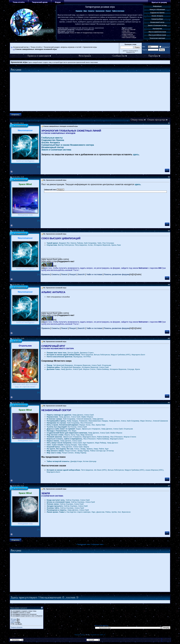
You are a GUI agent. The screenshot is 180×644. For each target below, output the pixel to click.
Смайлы (14, 621)
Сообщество (120, 56)
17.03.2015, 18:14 (18, 123)
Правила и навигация (39, 56)
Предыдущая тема (83, 544)
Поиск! (108, 11)
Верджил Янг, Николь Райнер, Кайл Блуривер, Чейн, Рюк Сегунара (80, 243)
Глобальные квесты (52, 138)
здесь (136, 154)
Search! (81, 274)
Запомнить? (165, 47)
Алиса (72, 33)
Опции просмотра (156, 120)
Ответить (16, 115)
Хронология (100, 11)
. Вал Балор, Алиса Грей (67, 427)
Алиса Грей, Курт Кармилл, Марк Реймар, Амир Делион (82, 443)
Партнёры (154, 56)
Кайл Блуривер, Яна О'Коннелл (70, 423)
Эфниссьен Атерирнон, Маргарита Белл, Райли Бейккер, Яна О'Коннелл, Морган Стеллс (91, 437)
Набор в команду (129, 36)
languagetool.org (130, 52)
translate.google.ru (133, 51)
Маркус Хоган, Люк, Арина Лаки (76, 425)
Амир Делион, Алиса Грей (64, 441)
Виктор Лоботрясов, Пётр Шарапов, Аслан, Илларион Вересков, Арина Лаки (84, 245)
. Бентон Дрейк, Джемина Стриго (70, 353)
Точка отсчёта (36, 47)
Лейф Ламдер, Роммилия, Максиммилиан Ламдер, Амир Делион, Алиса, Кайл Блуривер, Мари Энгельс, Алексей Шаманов (107, 421)
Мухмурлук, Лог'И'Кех (69, 357)
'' (167, 170)
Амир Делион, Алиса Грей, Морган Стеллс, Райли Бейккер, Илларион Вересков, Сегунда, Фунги (93, 369)
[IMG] (13, 622)
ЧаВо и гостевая (118, 11)
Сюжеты (91, 11)
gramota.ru (126, 51)
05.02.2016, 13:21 (18, 403)
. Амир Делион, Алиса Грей (70, 415)
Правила (79, 11)
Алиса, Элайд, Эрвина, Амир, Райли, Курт (78, 449)
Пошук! (73, 274)
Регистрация (85, 56)
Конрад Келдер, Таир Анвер (67, 445)
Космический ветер (21, 47)
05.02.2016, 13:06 (18, 285)
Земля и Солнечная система (56, 150)
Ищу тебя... (127, 31)
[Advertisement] (90, 92)
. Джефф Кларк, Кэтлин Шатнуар (72, 461)
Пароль (145, 50)
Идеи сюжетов (128, 34)
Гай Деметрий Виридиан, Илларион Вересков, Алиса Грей (78, 367)
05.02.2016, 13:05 (18, 231)
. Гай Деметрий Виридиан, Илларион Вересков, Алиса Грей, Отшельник (79, 365)
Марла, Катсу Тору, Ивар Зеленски (70, 435)
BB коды (14, 619)
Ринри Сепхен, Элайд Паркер (67, 453)
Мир (85, 11)
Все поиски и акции (130, 37)
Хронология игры (90, 47)
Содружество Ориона (53, 140)
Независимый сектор (53, 147)
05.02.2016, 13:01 (18, 177)
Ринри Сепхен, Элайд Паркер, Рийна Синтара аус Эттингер (80, 451)
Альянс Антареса (51, 143)
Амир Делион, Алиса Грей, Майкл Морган (84, 433)
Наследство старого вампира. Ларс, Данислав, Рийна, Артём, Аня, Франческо (89, 512)
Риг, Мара (62, 431)
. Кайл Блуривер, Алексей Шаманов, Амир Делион (75, 419)
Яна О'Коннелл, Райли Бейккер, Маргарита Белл (85, 439)
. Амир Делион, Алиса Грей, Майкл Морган (70, 417)
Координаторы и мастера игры (93, 33)
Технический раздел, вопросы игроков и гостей (62, 47)
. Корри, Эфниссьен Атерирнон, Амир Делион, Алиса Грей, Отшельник (90, 429)
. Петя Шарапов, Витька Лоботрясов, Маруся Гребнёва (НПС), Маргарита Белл (96, 355)
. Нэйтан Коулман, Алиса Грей (68, 500)
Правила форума (17, 627)
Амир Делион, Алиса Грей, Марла (68, 447)
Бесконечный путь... (130, 33)
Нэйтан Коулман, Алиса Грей (65, 504)
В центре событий (129, 30)
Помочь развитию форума (117, 274)
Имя (144, 47)
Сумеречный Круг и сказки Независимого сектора (68, 145)
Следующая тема (97, 544)
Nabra (78, 33)
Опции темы (137, 120)
